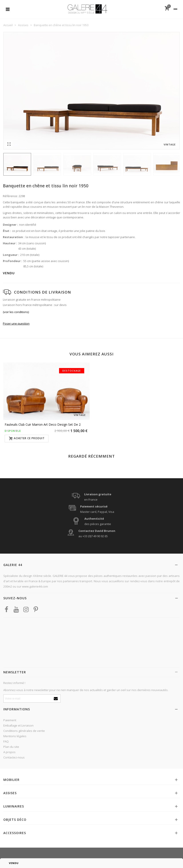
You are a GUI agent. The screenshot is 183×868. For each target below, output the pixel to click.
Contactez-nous (14, 757)
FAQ (6, 741)
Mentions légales (15, 736)
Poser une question (16, 323)
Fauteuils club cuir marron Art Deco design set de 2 (43, 424)
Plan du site (11, 747)
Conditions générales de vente (24, 731)
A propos (9, 752)
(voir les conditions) (16, 312)
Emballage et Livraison (18, 725)
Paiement (10, 720)
